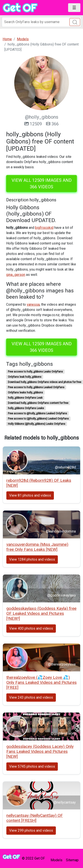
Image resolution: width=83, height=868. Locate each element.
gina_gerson (16, 275)
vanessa (33, 304)
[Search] (41, 22)
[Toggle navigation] (74, 8)
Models (57, 860)
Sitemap (72, 860)
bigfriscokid (44, 228)
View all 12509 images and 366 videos (42, 184)
